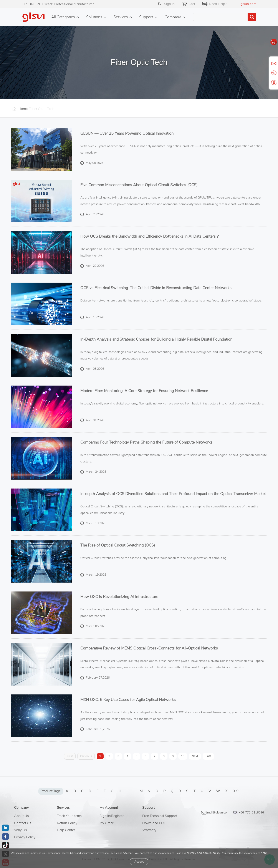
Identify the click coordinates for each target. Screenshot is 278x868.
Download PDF (154, 823)
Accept (139, 862)
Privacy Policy (25, 837)
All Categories (63, 17)
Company (173, 17)
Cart (192, 4)
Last (208, 756)
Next (195, 756)
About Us (22, 816)
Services (121, 17)
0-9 (236, 791)
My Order (106, 823)
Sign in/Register (112, 816)
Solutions (94, 17)
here (264, 853)
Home (23, 109)
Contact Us (23, 823)
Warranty (149, 830)
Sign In (169, 4)
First (70, 756)
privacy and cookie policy (203, 853)
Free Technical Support (160, 816)
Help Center (66, 830)
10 (183, 756)
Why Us (21, 830)
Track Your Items (69, 816)
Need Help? (218, 4)
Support (146, 17)
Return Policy (67, 823)
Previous (86, 756)
